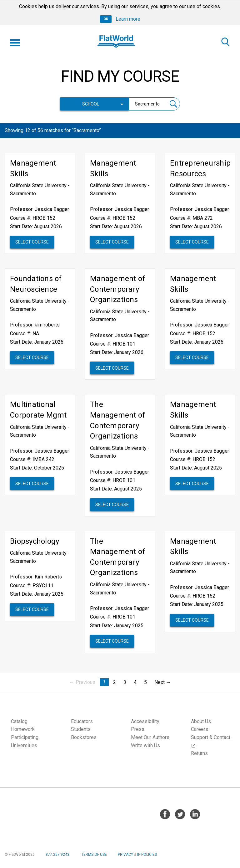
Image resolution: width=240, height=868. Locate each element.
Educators (82, 721)
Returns (199, 753)
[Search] (225, 42)
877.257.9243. (58, 855)
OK (106, 19)
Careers (200, 729)
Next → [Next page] (163, 682)
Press (138, 729)
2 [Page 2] (115, 682)
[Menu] (15, 42)
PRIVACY (125, 855)
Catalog (19, 721)
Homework (23, 729)
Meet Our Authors (150, 737)
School (91, 104)
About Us (201, 721)
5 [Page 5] (145, 682)
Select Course (32, 242)
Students (81, 729)
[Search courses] (148, 104)
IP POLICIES (147, 855)
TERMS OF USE (94, 855)
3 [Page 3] (125, 682)
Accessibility (145, 721)
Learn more (128, 19)
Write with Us (145, 745)
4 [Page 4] (135, 682)
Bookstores (84, 737)
